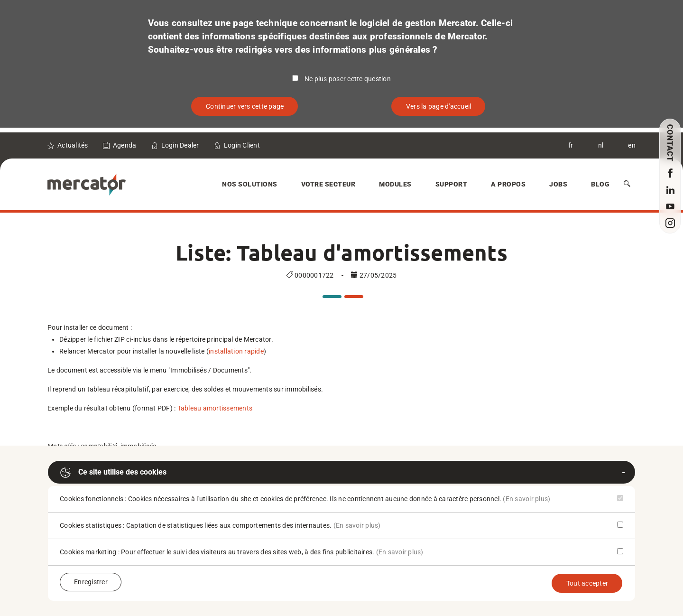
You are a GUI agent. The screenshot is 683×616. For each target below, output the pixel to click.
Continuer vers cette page (245, 106)
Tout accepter (587, 583)
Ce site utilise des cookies (113, 473)
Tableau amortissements (215, 408)
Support (452, 184)
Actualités (73, 145)
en (632, 145)
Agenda (125, 145)
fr (571, 145)
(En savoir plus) (526, 499)
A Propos (508, 184)
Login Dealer (180, 145)
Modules (395, 184)
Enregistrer (91, 582)
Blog (600, 184)
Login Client (242, 145)
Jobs (558, 184)
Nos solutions (250, 184)
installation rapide (236, 351)
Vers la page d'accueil (439, 106)
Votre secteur (328, 184)
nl (601, 145)
